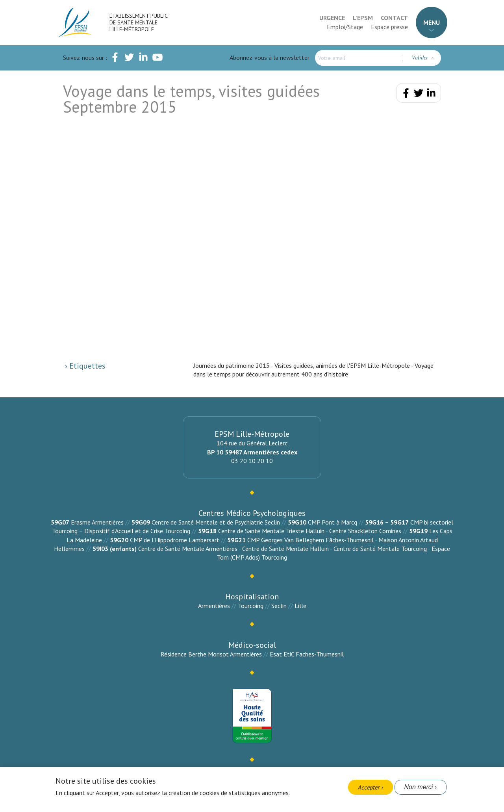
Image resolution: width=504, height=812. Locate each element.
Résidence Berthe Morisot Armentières (211, 654)
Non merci (419, 787)
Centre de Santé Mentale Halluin (285, 549)
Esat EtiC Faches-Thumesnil (307, 654)
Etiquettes (86, 366)
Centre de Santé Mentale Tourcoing (380, 549)
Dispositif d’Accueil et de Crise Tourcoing (137, 531)
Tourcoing (251, 606)
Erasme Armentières (97, 522)
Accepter (369, 787)
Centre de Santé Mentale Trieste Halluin (271, 531)
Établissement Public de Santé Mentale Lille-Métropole (138, 22)
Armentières (214, 606)
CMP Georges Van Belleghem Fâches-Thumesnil (310, 540)
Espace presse (389, 27)
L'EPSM (363, 18)
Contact (394, 18)
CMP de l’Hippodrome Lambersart (175, 540)
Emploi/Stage (345, 27)
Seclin (279, 606)
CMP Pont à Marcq (333, 522)
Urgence (332, 18)
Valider (421, 57)
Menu (432, 22)
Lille (300, 606)
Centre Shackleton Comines (365, 531)
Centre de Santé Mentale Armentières (188, 549)
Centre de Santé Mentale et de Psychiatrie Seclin (216, 522)
